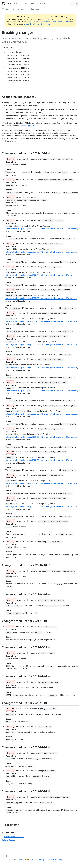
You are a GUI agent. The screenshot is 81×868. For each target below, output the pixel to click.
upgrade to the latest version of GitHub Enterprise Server (48, 22)
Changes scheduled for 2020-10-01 (26, 703)
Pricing (41, 860)
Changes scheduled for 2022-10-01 (26, 153)
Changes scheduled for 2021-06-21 (26, 647)
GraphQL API (10, 9)
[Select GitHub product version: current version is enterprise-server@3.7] (36, 4)
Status (35, 860)
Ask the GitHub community (13, 837)
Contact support (9, 840)
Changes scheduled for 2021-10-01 (26, 621)
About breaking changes (19, 97)
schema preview (28, 126)
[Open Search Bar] (72, 4)
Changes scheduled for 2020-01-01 (26, 747)
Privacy (28, 860)
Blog (60, 860)
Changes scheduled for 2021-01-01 (26, 676)
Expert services (51, 860)
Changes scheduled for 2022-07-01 (26, 565)
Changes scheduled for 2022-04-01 (26, 594)
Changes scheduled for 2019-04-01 (26, 791)
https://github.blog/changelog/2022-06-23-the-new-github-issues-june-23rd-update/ (41, 229)
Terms (21, 860)
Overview (21, 9)
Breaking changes (34, 9)
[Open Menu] (77, 4)
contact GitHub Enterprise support (37, 24)
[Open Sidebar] (3, 9)
